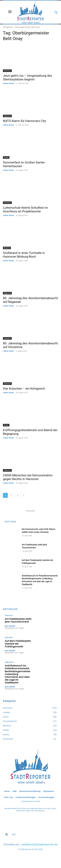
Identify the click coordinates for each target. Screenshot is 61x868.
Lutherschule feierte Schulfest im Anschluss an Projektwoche (25, 209)
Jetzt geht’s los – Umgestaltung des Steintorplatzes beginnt (27, 78)
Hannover (7, 71)
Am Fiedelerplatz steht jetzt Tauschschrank (18, 620)
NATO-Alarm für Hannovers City (24, 121)
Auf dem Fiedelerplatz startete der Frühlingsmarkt (18, 644)
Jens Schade (10, 626)
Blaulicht (7, 248)
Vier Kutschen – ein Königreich (24, 389)
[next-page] (23, 495)
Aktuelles (9, 637)
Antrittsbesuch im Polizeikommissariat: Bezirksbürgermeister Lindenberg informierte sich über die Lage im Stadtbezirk (18, 674)
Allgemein (7, 116)
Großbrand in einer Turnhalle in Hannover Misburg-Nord (24, 255)
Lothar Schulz (8, 83)
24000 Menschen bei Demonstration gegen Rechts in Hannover (28, 477)
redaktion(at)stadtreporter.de (40, 844)
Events (6, 157)
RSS (14, 835)
